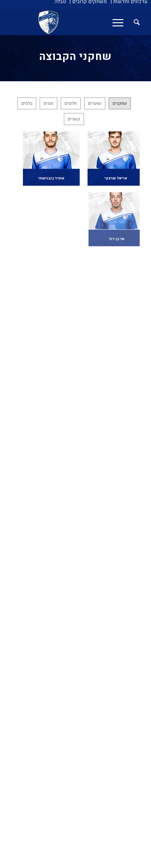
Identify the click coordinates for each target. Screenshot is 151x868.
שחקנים (120, 103)
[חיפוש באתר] (134, 22)
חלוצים (71, 103)
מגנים (49, 103)
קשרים (74, 119)
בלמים (27, 103)
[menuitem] (129, 2)
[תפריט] (120, 22)
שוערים (95, 103)
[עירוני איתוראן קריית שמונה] (88, 22)
